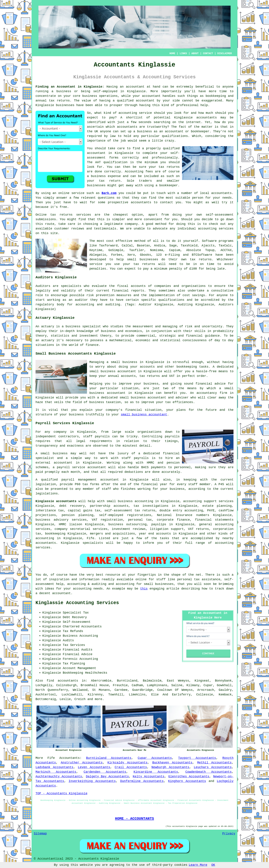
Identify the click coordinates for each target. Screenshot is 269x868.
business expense (106, 176)
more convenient (148, 219)
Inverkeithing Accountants (92, 781)
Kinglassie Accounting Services (77, 603)
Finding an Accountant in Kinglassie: (70, 87)
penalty (176, 269)
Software (209, 241)
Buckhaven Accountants (172, 763)
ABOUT (195, 53)
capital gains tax (84, 511)
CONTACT (208, 53)
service (145, 113)
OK (213, 865)
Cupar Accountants (155, 758)
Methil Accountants (214, 763)
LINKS (183, 53)
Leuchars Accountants (213, 767)
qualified (125, 101)
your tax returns (139, 264)
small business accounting (130, 501)
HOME (172, 53)
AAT (98, 162)
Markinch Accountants (56, 772)
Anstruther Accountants (82, 763)
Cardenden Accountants (105, 772)
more (99, 699)
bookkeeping (216, 96)
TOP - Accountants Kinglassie (61, 793)
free (63, 207)
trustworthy (157, 127)
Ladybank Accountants (54, 767)
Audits (68, 640)
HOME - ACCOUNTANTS (134, 818)
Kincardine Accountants (156, 772)
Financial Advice (78, 654)
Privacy (229, 834)
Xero (131, 255)
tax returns (169, 167)
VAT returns (198, 529)
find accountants (62, 681)
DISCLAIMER (225, 53)
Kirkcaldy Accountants (127, 763)
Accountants (70, 758)
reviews (78, 229)
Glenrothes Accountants (189, 776)
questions (106, 198)
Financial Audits (78, 650)
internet (193, 122)
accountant (135, 87)
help (204, 105)
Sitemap (40, 834)
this (144, 589)
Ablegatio (98, 255)
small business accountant (144, 415)
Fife (51, 758)
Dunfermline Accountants (142, 781)
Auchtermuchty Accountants (59, 776)
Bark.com (109, 193)
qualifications (175, 136)
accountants (141, 202)
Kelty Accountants (149, 776)
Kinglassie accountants (56, 501)
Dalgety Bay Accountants (107, 776)
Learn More (198, 865)
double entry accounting (181, 511)
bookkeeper (168, 185)
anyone (106, 131)
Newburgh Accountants (170, 767)
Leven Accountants (94, 767)
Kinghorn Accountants (187, 781)
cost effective (119, 241)
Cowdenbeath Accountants (208, 772)
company (131, 224)
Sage (173, 246)
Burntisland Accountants (109, 758)
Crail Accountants (131, 767)
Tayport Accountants (197, 758)
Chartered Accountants (82, 627)
